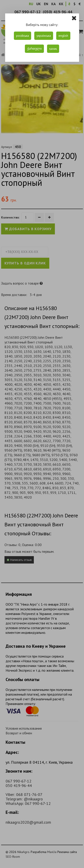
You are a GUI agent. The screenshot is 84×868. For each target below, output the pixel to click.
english (63, 36)
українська (44, 36)
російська (23, 36)
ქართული (34, 49)
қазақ (53, 49)
